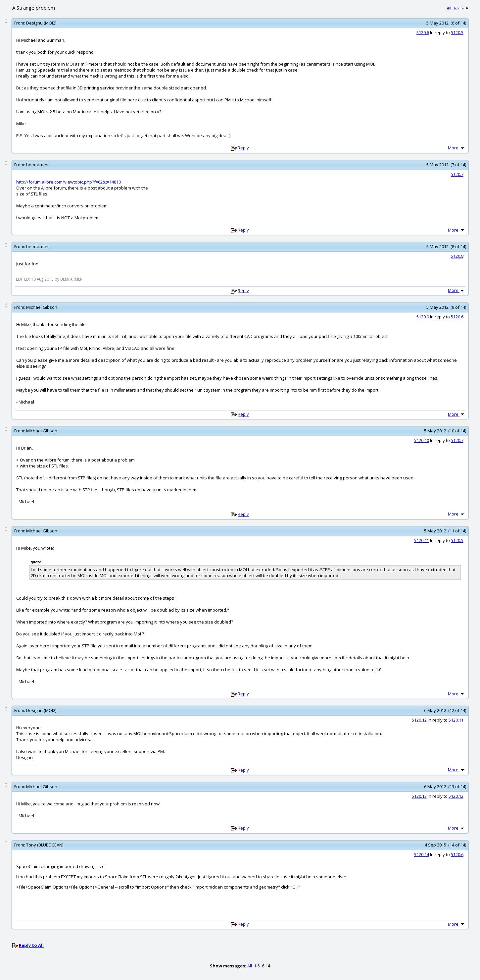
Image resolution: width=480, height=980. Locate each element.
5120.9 (423, 317)
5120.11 (422, 540)
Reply (243, 148)
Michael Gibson (42, 307)
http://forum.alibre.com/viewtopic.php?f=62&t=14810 (69, 182)
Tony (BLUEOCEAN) (45, 845)
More (456, 148)
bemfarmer (38, 165)
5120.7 (457, 174)
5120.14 (422, 854)
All (449, 8)
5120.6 (423, 32)
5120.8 (457, 256)
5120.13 (419, 796)
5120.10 (422, 440)
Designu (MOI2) (41, 23)
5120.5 (457, 32)
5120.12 (419, 720)
